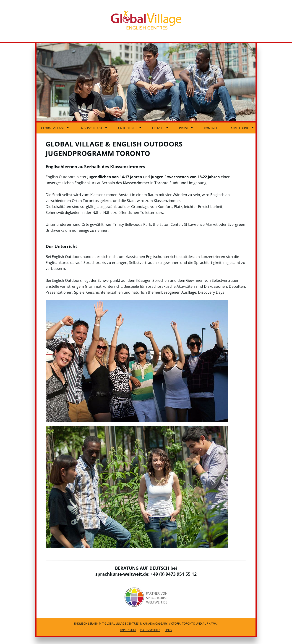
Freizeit (160, 128)
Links (168, 630)
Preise (186, 128)
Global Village (55, 128)
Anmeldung (242, 128)
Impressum (128, 630)
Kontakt (211, 128)
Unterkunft (130, 128)
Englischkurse (93, 128)
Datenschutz (150, 630)
